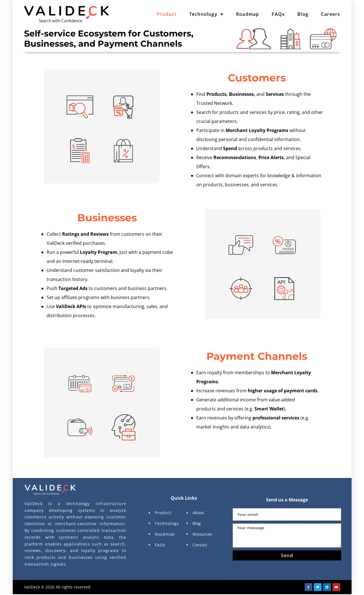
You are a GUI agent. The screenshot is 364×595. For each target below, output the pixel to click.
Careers (331, 14)
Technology (206, 14)
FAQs (278, 14)
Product (166, 14)
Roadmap (248, 14)
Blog (303, 14)
